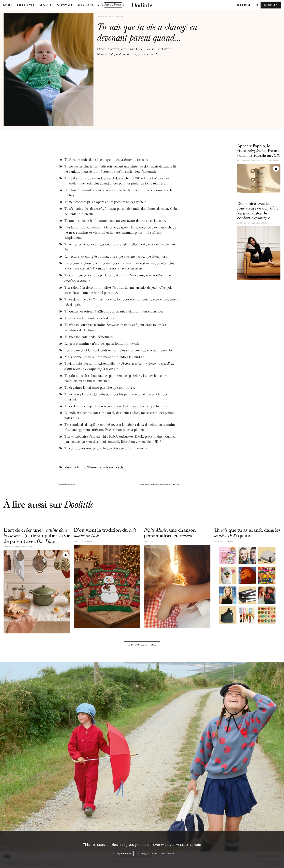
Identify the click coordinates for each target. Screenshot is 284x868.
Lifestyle (19, 5)
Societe (33, 5)
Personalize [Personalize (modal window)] (168, 854)
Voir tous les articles (142, 645)
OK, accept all (122, 854)
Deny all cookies (148, 854)
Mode (7, 5)
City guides (62, 5)
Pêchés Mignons (83, 5)
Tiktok (249, 5)
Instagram (237, 5)
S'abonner (270, 5)
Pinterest (245, 5)
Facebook (241, 5)
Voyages (47, 5)
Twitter (175, 484)
